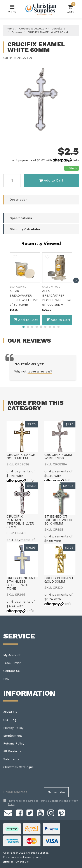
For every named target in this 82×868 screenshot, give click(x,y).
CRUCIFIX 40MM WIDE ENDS (58, 456)
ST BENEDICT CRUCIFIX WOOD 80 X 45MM (58, 520)
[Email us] (8, 812)
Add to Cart (51, 180)
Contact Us (11, 671)
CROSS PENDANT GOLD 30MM (59, 580)
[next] (76, 280)
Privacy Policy (13, 728)
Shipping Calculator (25, 229)
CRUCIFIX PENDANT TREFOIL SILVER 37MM (20, 522)
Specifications (21, 218)
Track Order (12, 663)
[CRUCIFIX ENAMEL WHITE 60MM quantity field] (12, 180)
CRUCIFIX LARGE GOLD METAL (21, 456)
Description (19, 199)
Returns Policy (14, 743)
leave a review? (40, 371)
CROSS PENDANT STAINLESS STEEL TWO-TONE (21, 583)
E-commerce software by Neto (22, 857)
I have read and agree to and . (41, 803)
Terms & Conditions (51, 801)
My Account (12, 655)
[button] (15, 257)
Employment (13, 736)
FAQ (6, 679)
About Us (10, 712)
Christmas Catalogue (18, 767)
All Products (12, 751)
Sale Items (11, 759)
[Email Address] (22, 792)
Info (76, 160)
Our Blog (10, 720)
